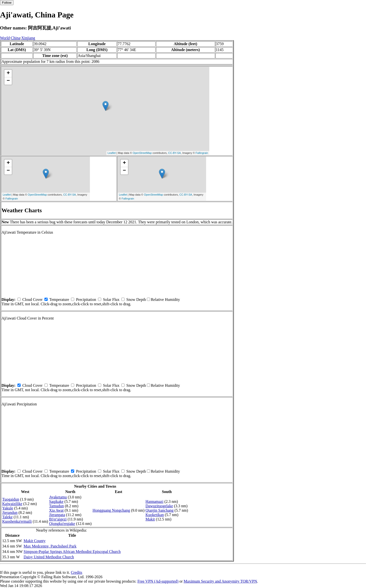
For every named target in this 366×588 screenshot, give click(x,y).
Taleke (7, 517)
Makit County (35, 541)
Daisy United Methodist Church (49, 557)
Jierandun (10, 513)
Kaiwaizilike (12, 504)
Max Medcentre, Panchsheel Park (50, 546)
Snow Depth (136, 300)
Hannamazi (154, 501)
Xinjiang (28, 38)
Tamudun (56, 506)
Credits (76, 572)
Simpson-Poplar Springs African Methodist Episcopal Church (72, 552)
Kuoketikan (155, 515)
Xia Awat (56, 510)
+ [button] (8, 73)
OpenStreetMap (142, 153)
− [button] (8, 81)
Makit (150, 519)
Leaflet (112, 153)
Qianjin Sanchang (159, 510)
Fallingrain (202, 153)
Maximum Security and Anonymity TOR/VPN (220, 581)
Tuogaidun (11, 499)
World (5, 38)
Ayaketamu (58, 497)
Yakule (8, 508)
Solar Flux (111, 300)
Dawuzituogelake (159, 506)
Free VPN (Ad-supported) (158, 581)
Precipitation (86, 300)
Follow (7, 3)
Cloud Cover (32, 300)
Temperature (59, 300)
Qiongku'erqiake (62, 524)
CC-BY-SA (174, 153)
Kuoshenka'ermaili (17, 521)
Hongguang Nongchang (111, 510)
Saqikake (56, 501)
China (15, 38)
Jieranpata (57, 515)
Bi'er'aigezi (58, 519)
